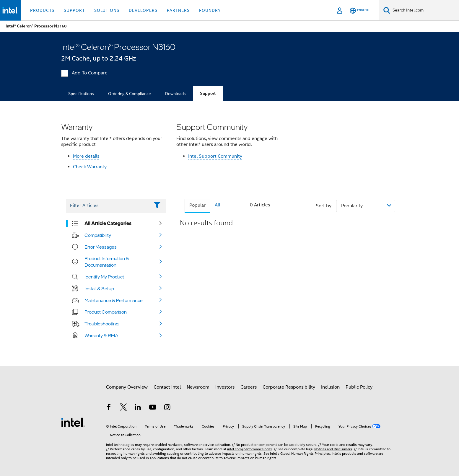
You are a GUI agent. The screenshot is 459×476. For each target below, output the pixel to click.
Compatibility (98, 235)
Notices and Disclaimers (333, 449)
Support (208, 93)
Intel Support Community (215, 156)
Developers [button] (143, 10)
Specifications (81, 94)
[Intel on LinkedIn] (138, 408)
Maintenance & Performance (114, 300)
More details (86, 156)
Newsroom (198, 387)
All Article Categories (108, 223)
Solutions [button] (107, 10)
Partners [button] (178, 10)
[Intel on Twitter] (123, 408)
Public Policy (359, 387)
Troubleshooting (101, 324)
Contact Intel (167, 387)
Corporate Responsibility (289, 387)
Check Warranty (90, 167)
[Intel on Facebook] (109, 408)
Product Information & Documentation (107, 262)
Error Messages (101, 247)
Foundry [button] (210, 10)
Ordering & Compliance (130, 94)
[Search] (387, 10)
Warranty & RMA (101, 335)
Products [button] (42, 10)
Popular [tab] (197, 205)
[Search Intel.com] (425, 10)
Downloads (175, 94)
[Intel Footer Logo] (73, 422)
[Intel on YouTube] (153, 408)
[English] (359, 10)
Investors (225, 387)
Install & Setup (99, 288)
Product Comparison (106, 312)
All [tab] (217, 205)
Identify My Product (104, 277)
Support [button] (74, 10)
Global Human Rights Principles (305, 453)
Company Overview (127, 387)
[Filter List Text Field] (108, 206)
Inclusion (330, 387)
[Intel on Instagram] (167, 408)
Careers (249, 387)
